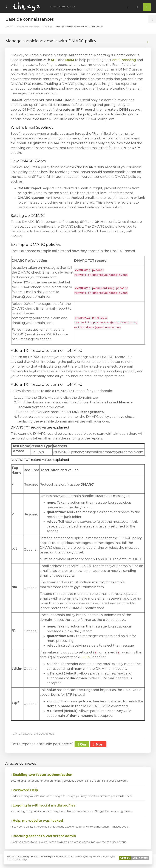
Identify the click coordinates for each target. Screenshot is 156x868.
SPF (54, 60)
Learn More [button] (140, 858)
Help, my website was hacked (37, 821)
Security (48, 27)
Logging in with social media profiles (43, 805)
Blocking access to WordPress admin (43, 836)
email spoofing (124, 60)
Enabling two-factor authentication (41, 775)
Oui (82, 744)
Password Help (24, 790)
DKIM (70, 60)
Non (98, 744)
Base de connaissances (28, 27)
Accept (125, 858)
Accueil (9, 27)
